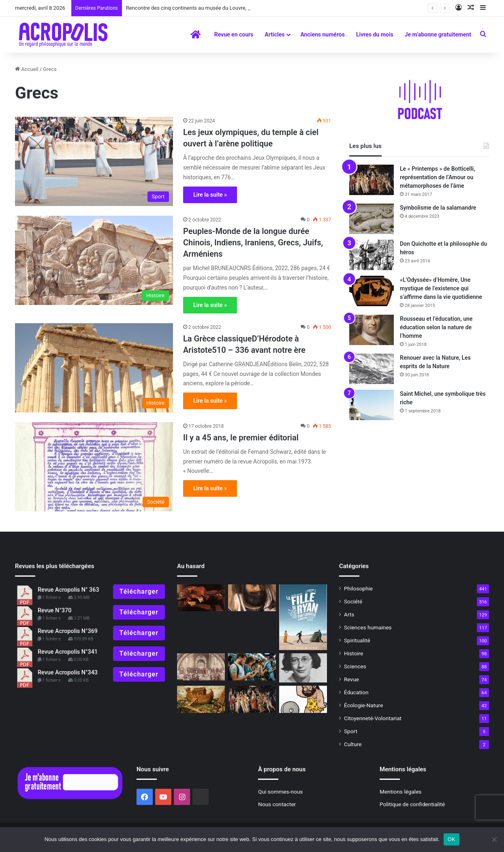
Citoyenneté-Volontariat (373, 718)
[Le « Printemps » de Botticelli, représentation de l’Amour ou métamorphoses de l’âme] (372, 180)
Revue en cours (234, 34)
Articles (274, 34)
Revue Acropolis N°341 (68, 652)
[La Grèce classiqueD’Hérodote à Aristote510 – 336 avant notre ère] (94, 368)
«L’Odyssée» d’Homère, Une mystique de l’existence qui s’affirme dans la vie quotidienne (441, 288)
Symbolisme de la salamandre (438, 208)
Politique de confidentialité (412, 804)
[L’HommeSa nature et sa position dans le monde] (303, 699)
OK (452, 839)
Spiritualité (357, 640)
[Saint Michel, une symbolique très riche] (372, 405)
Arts (349, 614)
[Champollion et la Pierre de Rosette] (252, 598)
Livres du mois (375, 34)
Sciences (355, 666)
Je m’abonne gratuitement (438, 34)
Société (353, 601)
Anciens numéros (322, 34)
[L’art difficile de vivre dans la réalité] (252, 667)
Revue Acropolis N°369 (68, 631)
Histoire (353, 653)
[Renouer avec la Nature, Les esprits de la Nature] (372, 369)
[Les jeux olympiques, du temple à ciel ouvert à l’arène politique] (94, 161)
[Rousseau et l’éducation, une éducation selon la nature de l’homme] (372, 330)
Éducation (356, 692)
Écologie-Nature (363, 705)
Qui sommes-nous (280, 792)
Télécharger (139, 591)
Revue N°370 (54, 611)
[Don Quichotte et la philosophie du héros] (372, 255)
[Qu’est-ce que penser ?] (201, 667)
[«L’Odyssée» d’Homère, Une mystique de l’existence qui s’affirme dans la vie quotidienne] (372, 291)
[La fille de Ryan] (303, 617)
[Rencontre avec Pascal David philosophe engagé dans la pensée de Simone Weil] (303, 668)
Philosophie (358, 588)
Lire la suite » (210, 195)
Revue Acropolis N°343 (68, 673)
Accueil (27, 69)
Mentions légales (400, 792)
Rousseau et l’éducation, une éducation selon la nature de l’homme (436, 327)
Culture (353, 744)
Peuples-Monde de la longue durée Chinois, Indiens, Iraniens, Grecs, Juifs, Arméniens (253, 243)
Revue (351, 679)
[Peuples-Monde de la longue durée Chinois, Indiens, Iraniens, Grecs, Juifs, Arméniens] (94, 260)
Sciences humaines (368, 627)
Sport (351, 731)
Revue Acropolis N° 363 (68, 590)
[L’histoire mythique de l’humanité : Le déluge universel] (201, 699)
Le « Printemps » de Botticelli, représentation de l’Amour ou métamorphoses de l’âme (438, 177)
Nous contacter (277, 804)
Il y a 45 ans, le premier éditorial (241, 438)
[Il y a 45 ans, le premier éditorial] (94, 467)
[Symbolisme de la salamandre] (372, 219)
